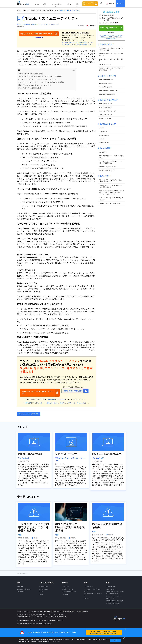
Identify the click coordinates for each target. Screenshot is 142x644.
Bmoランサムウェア (105, 64)
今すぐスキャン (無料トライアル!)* (109, 28)
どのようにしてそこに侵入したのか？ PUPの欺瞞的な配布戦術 (41, 82)
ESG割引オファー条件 (113, 603)
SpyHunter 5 (65, 586)
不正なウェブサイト (62, 458)
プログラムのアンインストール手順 (33, 611)
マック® (62, 399)
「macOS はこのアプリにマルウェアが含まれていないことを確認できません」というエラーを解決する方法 (111, 192)
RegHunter (65, 594)
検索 (101, 3)
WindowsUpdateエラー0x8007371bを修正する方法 (111, 199)
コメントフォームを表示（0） (29, 414)
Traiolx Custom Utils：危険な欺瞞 (30, 74)
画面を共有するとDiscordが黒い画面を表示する (111, 157)
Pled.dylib (102, 139)
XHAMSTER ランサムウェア (107, 111)
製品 (45, 4)
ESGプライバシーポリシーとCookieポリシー (115, 597)
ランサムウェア (24, 458)
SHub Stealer (103, 132)
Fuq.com (101, 128)
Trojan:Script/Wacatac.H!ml (107, 94)
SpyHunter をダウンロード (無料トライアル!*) (37, 393)
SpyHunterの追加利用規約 (68, 611)
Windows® (51, 399)
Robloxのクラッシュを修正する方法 (110, 203)
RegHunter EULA (111, 589)
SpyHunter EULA (111, 586)
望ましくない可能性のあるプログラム (44, 10)
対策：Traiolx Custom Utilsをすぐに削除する (35, 85)
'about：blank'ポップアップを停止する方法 (111, 60)
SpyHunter (20, 586)
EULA (67, 45)
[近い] (124, 638)
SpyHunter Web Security (24, 589)
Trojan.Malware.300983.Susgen (108, 90)
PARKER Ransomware (107, 454)
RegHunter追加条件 (82, 611)
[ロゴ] (23, 4)
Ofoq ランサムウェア (105, 107)
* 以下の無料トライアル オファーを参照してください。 (42, 403)
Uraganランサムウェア (106, 118)
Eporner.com (102, 152)
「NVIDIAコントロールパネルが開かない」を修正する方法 (110, 186)
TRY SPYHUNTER (104, 632)
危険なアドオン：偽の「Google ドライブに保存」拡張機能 (40, 76)
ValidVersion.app (104, 135)
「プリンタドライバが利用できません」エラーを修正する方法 (111, 162)
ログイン (121, 4)
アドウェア (46, 24)
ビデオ (41, 592)
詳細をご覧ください (53, 641)
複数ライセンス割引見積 (88, 4)
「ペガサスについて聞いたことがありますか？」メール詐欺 (111, 49)
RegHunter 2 (21, 592)
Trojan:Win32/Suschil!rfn (106, 80)
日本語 (109, 4)
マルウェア (54, 24)
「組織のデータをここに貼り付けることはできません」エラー (111, 69)
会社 (77, 4)
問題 (20, 535)
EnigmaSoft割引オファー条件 (115, 601)
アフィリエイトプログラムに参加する (93, 590)
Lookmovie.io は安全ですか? (107, 167)
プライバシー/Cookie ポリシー (82, 45)
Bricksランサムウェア (105, 115)
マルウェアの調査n (56, 4)
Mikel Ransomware (30, 454)
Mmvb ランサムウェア (105, 104)
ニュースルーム (88, 586)
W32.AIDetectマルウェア (106, 83)
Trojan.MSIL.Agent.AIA (106, 87)
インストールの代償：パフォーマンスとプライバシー (38, 79)
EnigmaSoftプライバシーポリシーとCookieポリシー (115, 593)
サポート (69, 4)
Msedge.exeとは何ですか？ (107, 170)
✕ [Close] (125, 629)
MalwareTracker (44, 589)
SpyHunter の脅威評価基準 (52, 611)
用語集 (41, 594)
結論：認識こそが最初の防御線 (30, 88)
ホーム (37, 4)
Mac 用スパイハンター (68, 589)
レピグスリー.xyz (66, 454)
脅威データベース (23, 10)
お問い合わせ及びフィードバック (93, 595)
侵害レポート (88, 598)
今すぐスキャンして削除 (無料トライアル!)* (36, 34)
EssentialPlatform (104, 143)
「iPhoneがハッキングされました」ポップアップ (111, 55)
